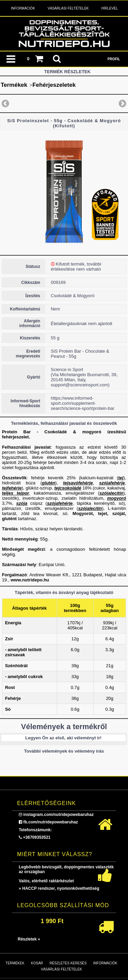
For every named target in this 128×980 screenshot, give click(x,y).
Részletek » (29, 939)
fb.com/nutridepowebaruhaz (51, 822)
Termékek (14, 85)
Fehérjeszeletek (54, 85)
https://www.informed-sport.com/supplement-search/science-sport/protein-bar (83, 403)
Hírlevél (110, 8)
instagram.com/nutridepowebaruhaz (58, 815)
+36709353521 (37, 837)
